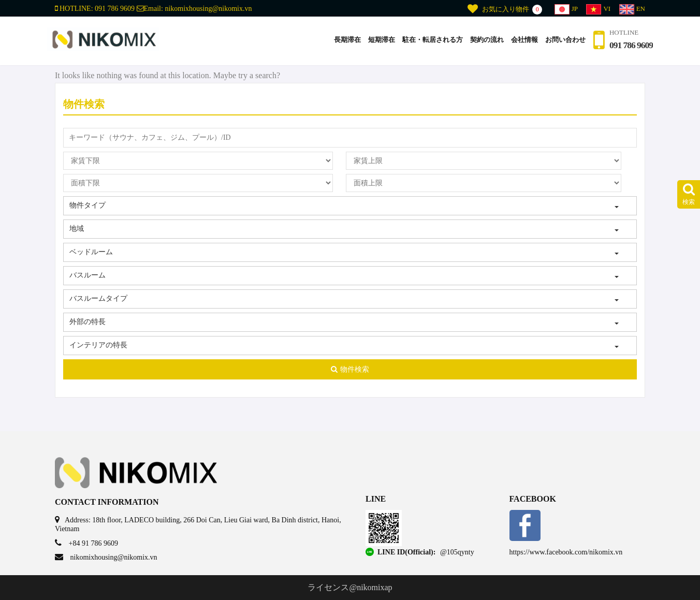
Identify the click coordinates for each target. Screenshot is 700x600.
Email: (194, 9)
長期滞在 (346, 41)
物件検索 (350, 369)
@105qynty (457, 552)
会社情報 (523, 41)
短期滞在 (380, 41)
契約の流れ (485, 41)
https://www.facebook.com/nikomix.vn (566, 552)
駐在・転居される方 (431, 41)
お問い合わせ (564, 41)
